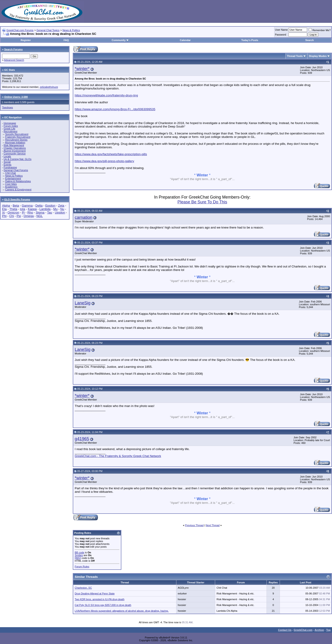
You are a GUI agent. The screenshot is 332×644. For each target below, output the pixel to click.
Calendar (185, 40)
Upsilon (60, 212)
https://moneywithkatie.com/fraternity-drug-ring (106, 95)
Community (120, 40)
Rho (30, 212)
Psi (19, 216)
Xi (3, 212)
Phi (4, 216)
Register (26, 40)
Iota (23, 209)
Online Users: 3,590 (16, 97)
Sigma (40, 212)
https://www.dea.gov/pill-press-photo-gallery (104, 161)
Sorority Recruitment (17, 134)
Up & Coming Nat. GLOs (18, 159)
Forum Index (11, 126)
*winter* (82, 69)
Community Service (15, 154)
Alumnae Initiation (15, 142)
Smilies (79, 555)
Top (328, 630)
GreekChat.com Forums (20, 30)
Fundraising (10, 167)
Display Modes (318, 56)
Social (7, 162)
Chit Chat (10, 173)
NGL (40, 216)
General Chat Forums (16, 170)
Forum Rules (82, 567)
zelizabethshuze (49, 87)
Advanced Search (14, 60)
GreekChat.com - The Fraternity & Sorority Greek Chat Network (118, 456)
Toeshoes (7, 107)
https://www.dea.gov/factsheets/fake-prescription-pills (111, 154)
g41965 (82, 439)
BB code (80, 552)
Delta (39, 206)
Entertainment (13, 178)
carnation (84, 217)
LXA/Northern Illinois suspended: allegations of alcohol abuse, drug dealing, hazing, (122, 611)
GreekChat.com (303, 630)
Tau (50, 212)
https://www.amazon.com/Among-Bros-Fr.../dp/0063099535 (115, 109)
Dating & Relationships (18, 181)
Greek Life (10, 129)
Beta (16, 206)
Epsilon (50, 206)
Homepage (10, 123)
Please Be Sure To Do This (202, 202)
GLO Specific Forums (17, 199)
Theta (13, 209)
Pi (23, 212)
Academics (11, 187)
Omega (29, 216)
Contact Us (285, 630)
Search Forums (13, 49)
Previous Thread (194, 525)
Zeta (61, 206)
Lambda (45, 209)
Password (281, 35)
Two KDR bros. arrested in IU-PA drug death (100, 599)
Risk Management (14, 145)
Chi (12, 216)
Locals (7, 156)
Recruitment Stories (16, 140)
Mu (55, 209)
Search (310, 40)
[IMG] (78, 558)
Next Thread (213, 525)
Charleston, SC (83, 588)
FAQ (66, 40)
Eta (4, 209)
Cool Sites (11, 184)
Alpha (6, 206)
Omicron (13, 212)
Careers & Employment (18, 190)
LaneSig (83, 303)
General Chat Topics (48, 30)
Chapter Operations (15, 148)
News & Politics (71, 30)
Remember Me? (320, 30)
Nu (62, 209)
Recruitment (10, 131)
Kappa (32, 209)
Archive (319, 630)
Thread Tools (295, 56)
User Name (282, 30)
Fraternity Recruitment (18, 137)
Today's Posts (250, 40)
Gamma (27, 206)
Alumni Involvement (15, 151)
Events (8, 165)
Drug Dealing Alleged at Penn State (95, 594)
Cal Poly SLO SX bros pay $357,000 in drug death (103, 605)
